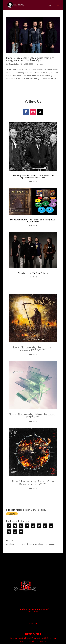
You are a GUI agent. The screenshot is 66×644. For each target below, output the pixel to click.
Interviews (39, 64)
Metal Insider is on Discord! (17, 544)
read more (33, 181)
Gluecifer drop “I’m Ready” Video (33, 273)
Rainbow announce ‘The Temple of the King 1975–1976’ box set (33, 221)
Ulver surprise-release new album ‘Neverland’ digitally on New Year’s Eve (33, 176)
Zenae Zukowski (15, 64)
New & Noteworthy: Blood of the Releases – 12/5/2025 (33, 483)
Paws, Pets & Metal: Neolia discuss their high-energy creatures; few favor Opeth (31, 59)
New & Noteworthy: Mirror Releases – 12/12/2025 (33, 416)
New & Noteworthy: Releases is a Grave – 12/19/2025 (33, 349)
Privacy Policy (33, 623)
